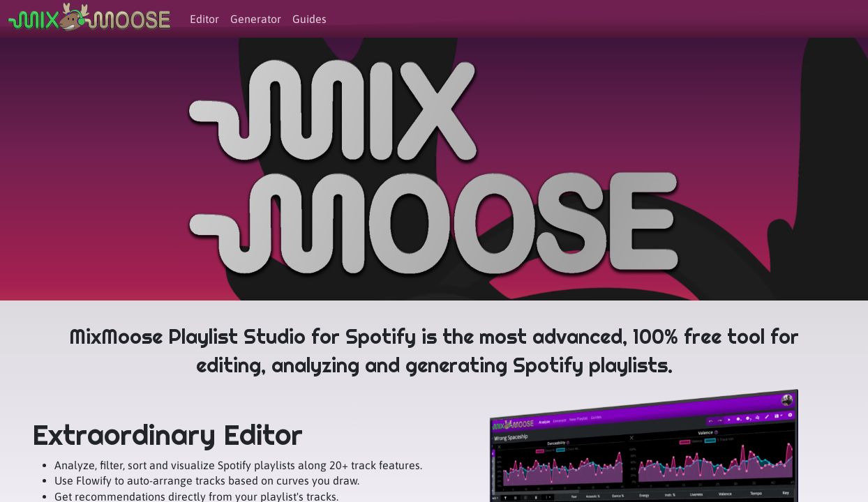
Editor (204, 19)
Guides (309, 19)
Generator (256, 19)
